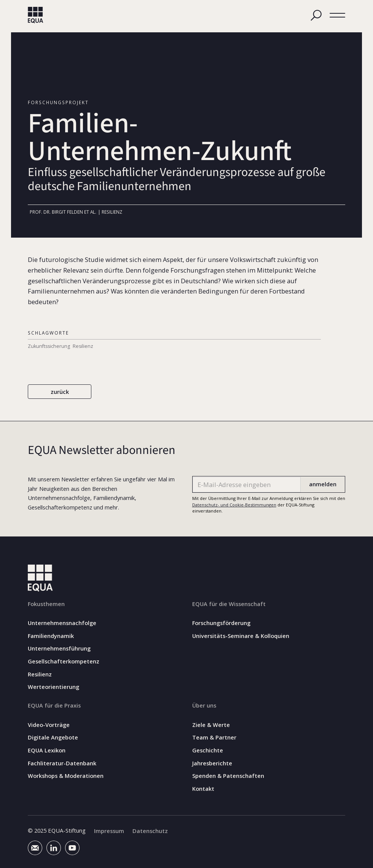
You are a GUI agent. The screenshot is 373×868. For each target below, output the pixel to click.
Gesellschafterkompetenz (64, 661)
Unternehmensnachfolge (62, 623)
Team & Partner (214, 737)
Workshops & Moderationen (66, 776)
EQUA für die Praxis (54, 705)
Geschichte (208, 750)
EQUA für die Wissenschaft (229, 603)
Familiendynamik (51, 636)
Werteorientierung (53, 687)
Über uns (204, 705)
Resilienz (40, 674)
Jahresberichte (212, 763)
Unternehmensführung (59, 648)
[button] (337, 15)
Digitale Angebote (53, 737)
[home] (36, 15)
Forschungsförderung (221, 623)
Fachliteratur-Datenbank (62, 763)
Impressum (109, 831)
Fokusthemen (46, 603)
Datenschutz (150, 831)
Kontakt (203, 788)
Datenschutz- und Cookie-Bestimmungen (234, 505)
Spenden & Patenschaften (228, 776)
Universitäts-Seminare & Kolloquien (241, 636)
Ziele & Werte (211, 724)
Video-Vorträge (49, 724)
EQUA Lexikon (47, 750)
